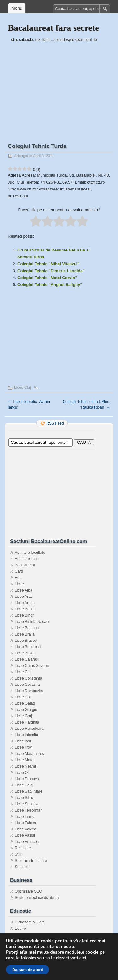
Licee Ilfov (23, 747)
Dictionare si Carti (30, 922)
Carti (19, 571)
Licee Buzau (25, 653)
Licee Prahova (27, 779)
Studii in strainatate (31, 861)
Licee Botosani (27, 628)
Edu (18, 578)
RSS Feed (55, 423)
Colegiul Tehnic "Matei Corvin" (47, 278)
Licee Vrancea (27, 842)
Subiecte (22, 867)
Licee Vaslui (25, 835)
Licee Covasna (27, 685)
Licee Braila (25, 634)
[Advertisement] (59, 87)
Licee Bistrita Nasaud (33, 622)
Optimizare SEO (28, 891)
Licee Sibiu (24, 798)
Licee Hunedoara (29, 729)
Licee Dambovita (29, 691)
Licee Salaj (24, 785)
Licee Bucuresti (28, 647)
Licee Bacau (25, 609)
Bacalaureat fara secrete (53, 28)
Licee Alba (23, 590)
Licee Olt (22, 773)
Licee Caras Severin (32, 666)
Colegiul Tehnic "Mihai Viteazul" (48, 264)
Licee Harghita (27, 722)
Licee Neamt (25, 766)
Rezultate (23, 848)
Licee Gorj (23, 716)
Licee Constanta (28, 678)
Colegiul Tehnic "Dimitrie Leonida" (51, 271)
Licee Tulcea (25, 823)
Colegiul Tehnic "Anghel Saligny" (50, 285)
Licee (19, 584)
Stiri (18, 854)
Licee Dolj (23, 697)
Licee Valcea (25, 829)
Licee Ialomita (26, 735)
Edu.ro (20, 928)
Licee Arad (24, 597)
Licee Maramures (29, 754)
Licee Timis (24, 817)
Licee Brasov (26, 641)
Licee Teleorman (29, 810)
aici (83, 958)
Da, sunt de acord (28, 970)
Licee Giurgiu (26, 710)
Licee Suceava (27, 804)
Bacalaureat (25, 565)
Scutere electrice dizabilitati (38, 898)
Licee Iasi (23, 741)
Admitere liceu (27, 559)
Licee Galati (25, 703)
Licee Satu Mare (28, 791)
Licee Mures (25, 760)
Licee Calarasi (27, 659)
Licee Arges (25, 603)
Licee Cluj (22, 388)
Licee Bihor (24, 615)
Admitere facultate (30, 553)
